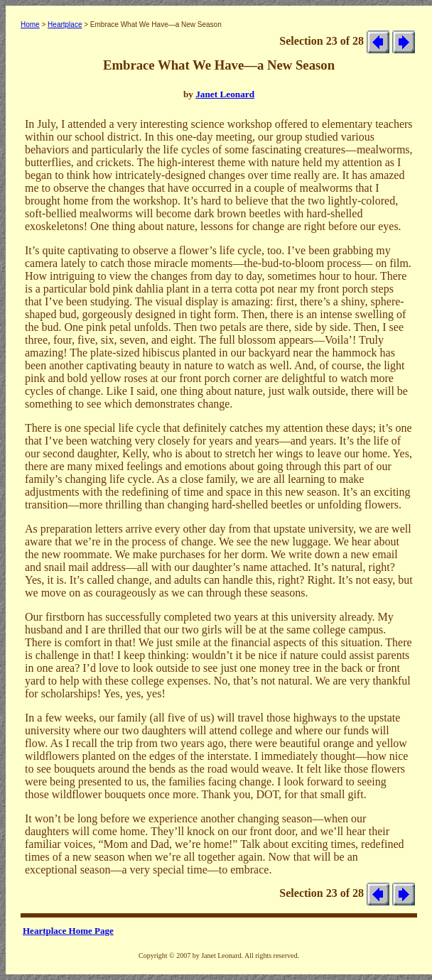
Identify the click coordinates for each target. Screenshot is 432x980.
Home (30, 24)
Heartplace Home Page (68, 931)
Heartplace (65, 24)
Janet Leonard (225, 94)
